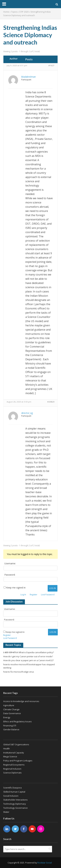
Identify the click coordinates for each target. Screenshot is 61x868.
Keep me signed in (16, 588)
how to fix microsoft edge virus (19, 672)
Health (7, 749)
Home (6, 12)
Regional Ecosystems (14, 765)
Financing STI (10, 726)
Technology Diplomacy (15, 804)
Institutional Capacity (14, 753)
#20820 (51, 402)
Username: (10, 564)
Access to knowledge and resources (21, 701)
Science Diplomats (12, 773)
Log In (53, 588)
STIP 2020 (24, 12)
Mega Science (10, 757)
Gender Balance (11, 729)
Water (6, 812)
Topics (14, 12)
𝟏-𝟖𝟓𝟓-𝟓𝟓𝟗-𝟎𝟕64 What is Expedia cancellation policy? (29, 652)
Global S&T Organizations (16, 744)
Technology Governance (15, 808)
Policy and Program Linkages (18, 761)
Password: (10, 575)
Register (34, 595)
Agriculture (9, 705)
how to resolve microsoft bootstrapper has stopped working (29, 666)
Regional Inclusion (12, 769)
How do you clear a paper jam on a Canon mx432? (28, 660)
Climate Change (11, 709)
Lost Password (48, 595)
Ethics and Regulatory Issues (17, 721)
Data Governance (12, 713)
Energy (7, 717)
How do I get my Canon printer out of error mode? (28, 656)
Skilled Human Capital (14, 792)
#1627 (51, 65)
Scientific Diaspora (12, 788)
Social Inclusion (11, 796)
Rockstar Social (45, 863)
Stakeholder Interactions (15, 800)
